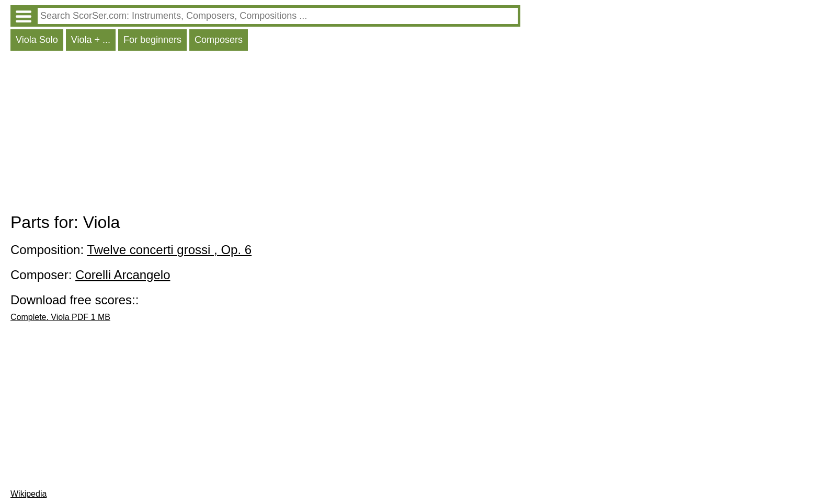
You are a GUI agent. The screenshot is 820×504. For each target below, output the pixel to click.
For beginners (152, 40)
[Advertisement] (265, 134)
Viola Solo (37, 40)
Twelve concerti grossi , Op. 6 (169, 250)
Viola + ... (91, 40)
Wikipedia (29, 494)
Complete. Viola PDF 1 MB (60, 317)
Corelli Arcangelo (123, 275)
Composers (219, 40)
